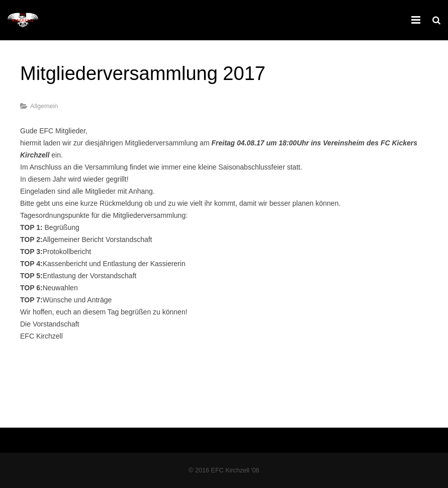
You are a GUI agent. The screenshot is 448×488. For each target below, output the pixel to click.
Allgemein (44, 106)
